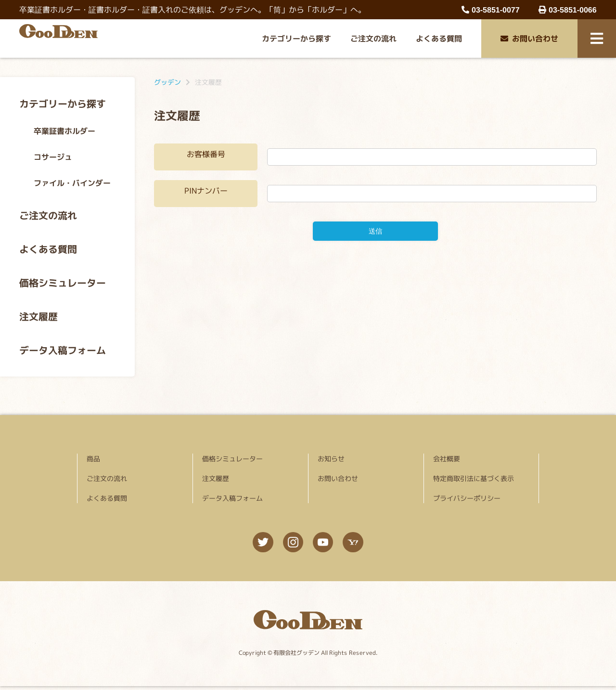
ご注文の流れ (373, 39)
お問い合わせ (529, 39)
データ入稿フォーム (63, 350)
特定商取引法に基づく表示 (474, 478)
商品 (93, 459)
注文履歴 (38, 316)
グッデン (167, 82)
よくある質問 (439, 39)
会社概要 (447, 459)
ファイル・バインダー (72, 183)
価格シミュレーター (63, 283)
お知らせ (331, 459)
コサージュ (53, 157)
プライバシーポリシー (467, 498)
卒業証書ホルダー (64, 131)
